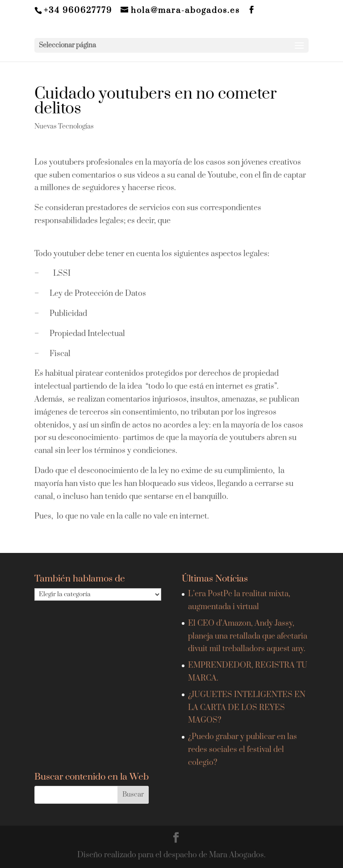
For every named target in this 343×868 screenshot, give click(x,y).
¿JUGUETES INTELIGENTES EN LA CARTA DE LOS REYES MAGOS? (247, 708)
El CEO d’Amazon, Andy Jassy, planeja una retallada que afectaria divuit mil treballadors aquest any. (248, 636)
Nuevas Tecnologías (64, 127)
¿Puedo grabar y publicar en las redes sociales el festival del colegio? (243, 750)
